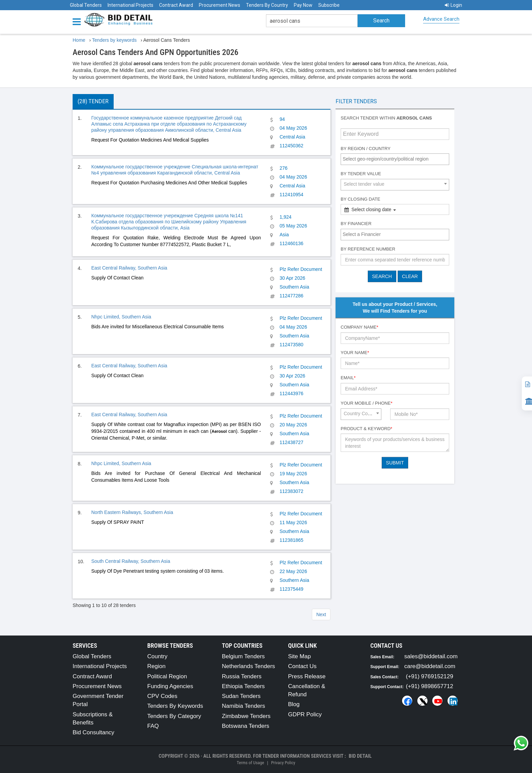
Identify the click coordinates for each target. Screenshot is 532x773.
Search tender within (386, 118)
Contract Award (176, 5)
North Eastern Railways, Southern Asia (132, 512)
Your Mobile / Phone (366, 403)
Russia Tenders (242, 676)
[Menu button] (78, 21)
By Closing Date (360, 199)
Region (156, 666)
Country (157, 656)
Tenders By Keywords (175, 706)
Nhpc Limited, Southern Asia (121, 317)
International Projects (130, 5)
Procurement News (220, 5)
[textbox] (397, 159)
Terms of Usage (250, 763)
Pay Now (303, 5)
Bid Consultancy (93, 732)
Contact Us (302, 666)
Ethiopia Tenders (243, 686)
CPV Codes (162, 696)
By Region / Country (366, 149)
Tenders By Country (267, 5)
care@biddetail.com (430, 666)
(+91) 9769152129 (429, 676)
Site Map (299, 656)
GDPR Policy (305, 714)
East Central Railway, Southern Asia (129, 268)
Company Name (359, 327)
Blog (294, 704)
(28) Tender (93, 101)
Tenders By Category (174, 716)
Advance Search (441, 19)
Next (321, 614)
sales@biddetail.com (431, 656)
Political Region (167, 676)
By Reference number (368, 249)
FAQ (153, 726)
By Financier (356, 224)
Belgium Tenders (243, 656)
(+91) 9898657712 (429, 686)
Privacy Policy (283, 763)
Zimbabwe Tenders (246, 716)
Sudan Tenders (241, 696)
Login (453, 5)
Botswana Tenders (246, 726)
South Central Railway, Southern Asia (131, 561)
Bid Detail (360, 756)
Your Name (355, 353)
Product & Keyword (366, 429)
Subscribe (329, 5)
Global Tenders (86, 5)
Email (348, 378)
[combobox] (395, 159)
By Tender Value (361, 174)
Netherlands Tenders (249, 666)
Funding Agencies (170, 686)
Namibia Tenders (243, 706)
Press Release (307, 676)
